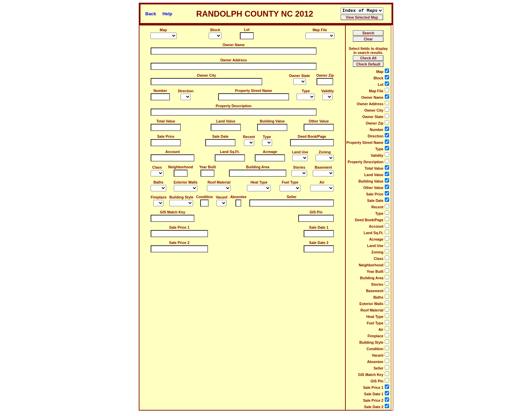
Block (215, 30)
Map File (320, 30)
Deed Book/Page (312, 136)
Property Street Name (254, 91)
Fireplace (159, 197)
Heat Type (259, 182)
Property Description (234, 106)
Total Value (166, 121)
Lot (247, 30)
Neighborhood (181, 167)
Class (157, 167)
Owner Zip (325, 75)
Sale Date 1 (319, 227)
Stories (299, 167)
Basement (324, 167)
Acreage (270, 152)
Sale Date (220, 136)
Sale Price (166, 136)
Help (167, 14)
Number (160, 91)
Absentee (238, 197)
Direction (186, 91)
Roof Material (219, 182)
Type (306, 91)
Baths (158, 182)
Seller (292, 197)
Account (173, 152)
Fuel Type (290, 182)
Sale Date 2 (319, 243)
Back (151, 14)
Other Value (319, 121)
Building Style (181, 197)
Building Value (272, 121)
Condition (205, 197)
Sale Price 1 (179, 227)
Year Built (207, 167)
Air (322, 182)
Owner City (206, 75)
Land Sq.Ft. (230, 152)
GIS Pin (316, 212)
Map (163, 30)
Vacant (222, 197)
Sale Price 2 (179, 243)
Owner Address (233, 60)
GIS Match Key (173, 212)
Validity (328, 91)
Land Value (226, 121)
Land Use (300, 152)
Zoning (325, 152)
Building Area (258, 167)
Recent (249, 137)
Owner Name (234, 45)
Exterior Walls (186, 182)
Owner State (300, 76)
